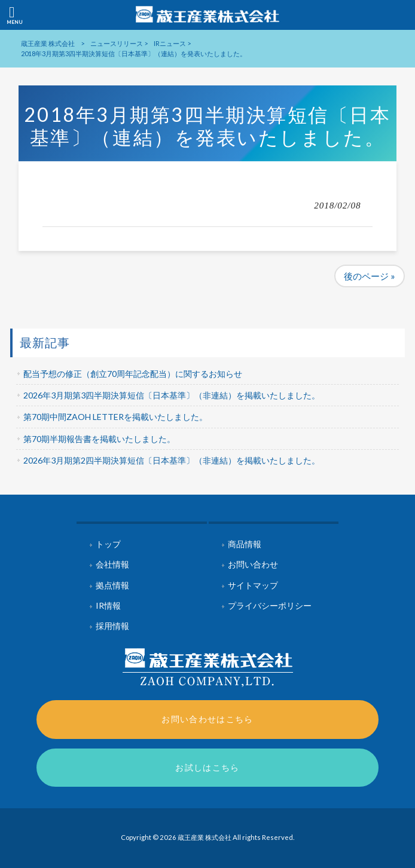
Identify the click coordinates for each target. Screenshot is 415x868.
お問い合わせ (253, 564)
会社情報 (112, 564)
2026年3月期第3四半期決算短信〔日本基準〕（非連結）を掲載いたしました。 (172, 395)
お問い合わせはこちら (208, 719)
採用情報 (112, 626)
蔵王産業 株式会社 (48, 43)
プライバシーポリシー (270, 605)
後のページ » (370, 276)
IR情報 (108, 605)
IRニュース (170, 43)
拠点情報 (112, 585)
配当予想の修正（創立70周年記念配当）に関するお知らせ (133, 374)
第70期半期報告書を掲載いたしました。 (99, 439)
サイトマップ (253, 585)
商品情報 (245, 544)
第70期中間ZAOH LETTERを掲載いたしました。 (115, 417)
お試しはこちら (208, 767)
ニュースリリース (117, 43)
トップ (108, 544)
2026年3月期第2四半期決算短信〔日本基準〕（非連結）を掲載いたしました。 (172, 460)
